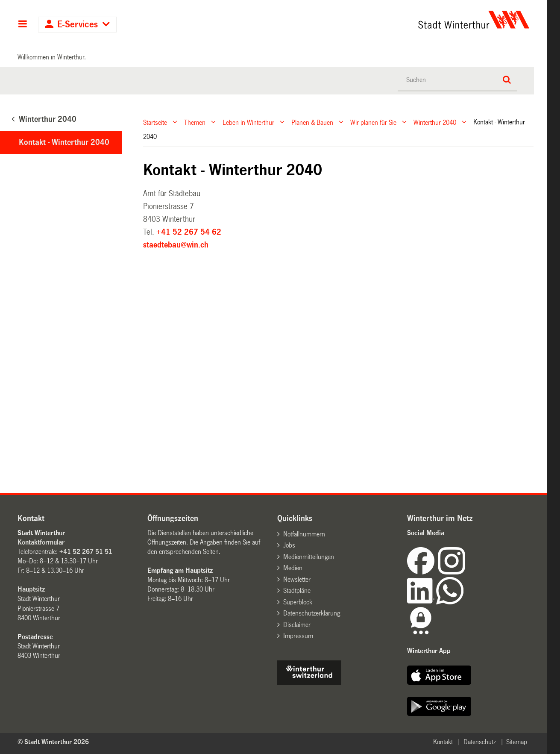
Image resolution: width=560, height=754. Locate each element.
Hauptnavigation (22, 25)
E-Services (78, 25)
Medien (293, 568)
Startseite (155, 122)
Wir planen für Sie (373, 122)
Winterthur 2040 (435, 122)
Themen (195, 122)
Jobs (289, 545)
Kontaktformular (41, 542)
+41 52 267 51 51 (86, 552)
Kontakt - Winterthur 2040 (64, 142)
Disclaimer (297, 625)
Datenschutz (480, 742)
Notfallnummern (304, 534)
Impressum (298, 636)
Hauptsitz (31, 589)
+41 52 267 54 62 (189, 232)
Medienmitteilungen (309, 557)
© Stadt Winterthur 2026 (53, 742)
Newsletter (297, 579)
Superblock (298, 602)
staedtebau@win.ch (176, 245)
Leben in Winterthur (248, 122)
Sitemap (517, 742)
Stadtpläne (297, 591)
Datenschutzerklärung (312, 613)
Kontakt (443, 742)
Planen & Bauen (312, 122)
